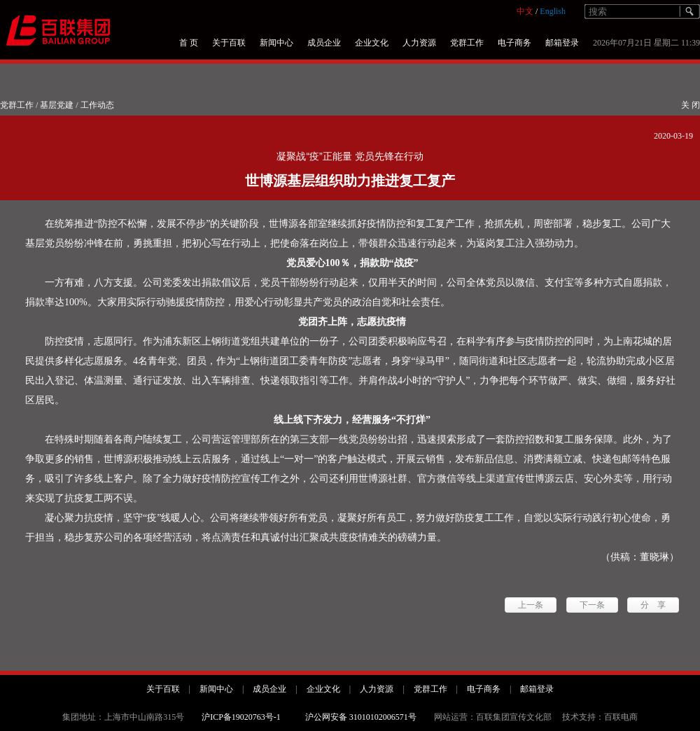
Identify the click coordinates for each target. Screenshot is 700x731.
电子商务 (514, 43)
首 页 (189, 43)
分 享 (653, 605)
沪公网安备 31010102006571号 (361, 717)
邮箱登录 (562, 43)
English (553, 11)
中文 (525, 11)
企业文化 (372, 43)
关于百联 (229, 43)
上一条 (531, 605)
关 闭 (691, 105)
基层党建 (57, 105)
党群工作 (467, 43)
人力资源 (419, 43)
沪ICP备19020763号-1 (241, 717)
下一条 (592, 605)
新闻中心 (276, 43)
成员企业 (324, 43)
